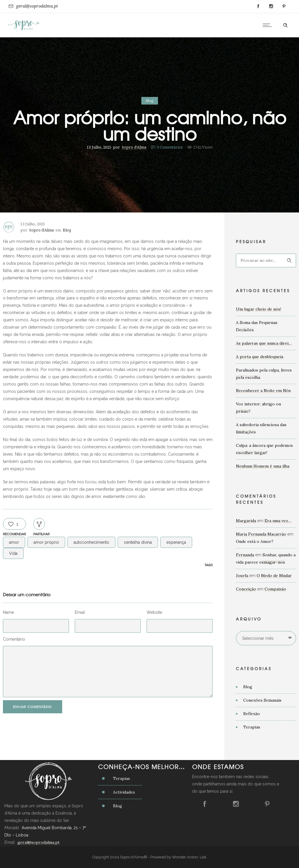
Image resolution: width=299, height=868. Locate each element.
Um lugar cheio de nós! (259, 309)
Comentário (14, 639)
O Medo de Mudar (274, 576)
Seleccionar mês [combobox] (258, 638)
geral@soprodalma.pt (37, 6)
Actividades (124, 792)
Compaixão (275, 589)
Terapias (252, 727)
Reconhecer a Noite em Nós (263, 391)
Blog (248, 687)
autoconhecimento (91, 542)
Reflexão (252, 714)
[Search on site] (266, 260)
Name (8, 612)
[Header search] (285, 25)
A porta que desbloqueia (260, 357)
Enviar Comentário (33, 707)
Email (80, 612)
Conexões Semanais (262, 700)
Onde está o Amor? (255, 541)
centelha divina (138, 542)
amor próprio (46, 542)
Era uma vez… (278, 521)
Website (154, 612)
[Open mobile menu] (269, 25)
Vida (13, 553)
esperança (176, 542)
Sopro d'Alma (134, 147)
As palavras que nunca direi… (264, 343)
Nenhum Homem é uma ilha (263, 466)
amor (14, 542)
